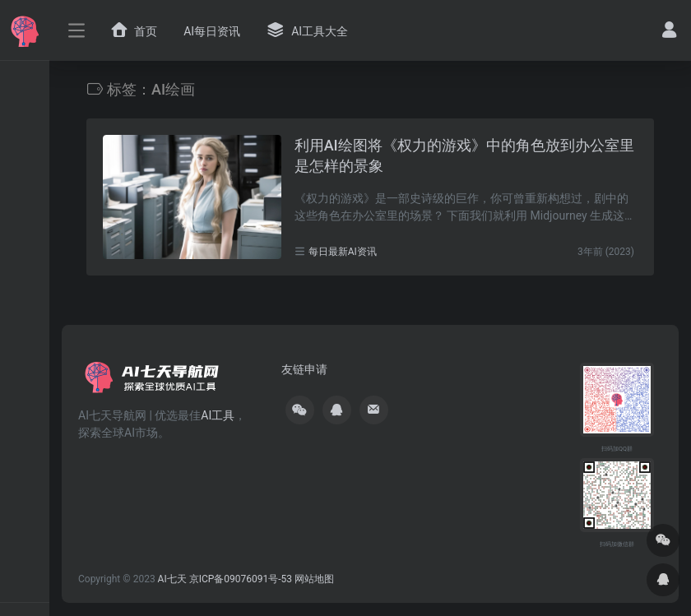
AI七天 (172, 579)
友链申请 (304, 369)
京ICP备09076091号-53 (241, 579)
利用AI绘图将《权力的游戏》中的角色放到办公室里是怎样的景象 (464, 156)
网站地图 (314, 579)
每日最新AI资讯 (343, 252)
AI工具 (218, 415)
